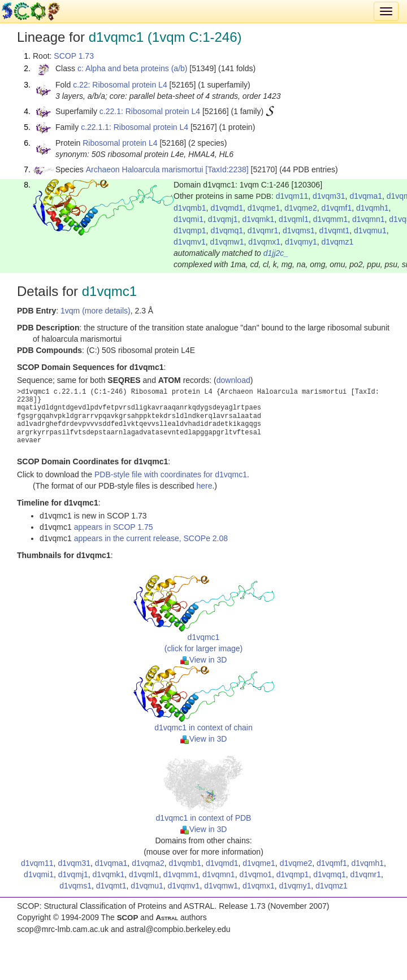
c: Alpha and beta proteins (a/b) (133, 68)
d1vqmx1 (264, 242)
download (233, 380)
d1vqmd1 (227, 208)
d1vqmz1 (337, 242)
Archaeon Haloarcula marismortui (145, 169)
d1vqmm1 (330, 219)
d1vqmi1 (189, 219)
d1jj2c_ (276, 253)
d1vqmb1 (190, 208)
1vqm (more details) (96, 311)
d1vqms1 (299, 230)
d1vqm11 (292, 196)
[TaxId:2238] (227, 169)
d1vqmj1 (223, 219)
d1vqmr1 (263, 230)
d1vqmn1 (369, 219)
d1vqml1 (294, 219)
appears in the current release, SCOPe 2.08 (151, 538)
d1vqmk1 (258, 219)
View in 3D (204, 660)
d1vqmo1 (256, 874)
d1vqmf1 (337, 208)
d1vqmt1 (335, 230)
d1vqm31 (329, 196)
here (204, 486)
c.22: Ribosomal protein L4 (120, 85)
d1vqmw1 (227, 242)
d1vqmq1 (227, 230)
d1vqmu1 (370, 230)
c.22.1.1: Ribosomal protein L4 (135, 127)
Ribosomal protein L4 (120, 143)
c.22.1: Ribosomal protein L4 (150, 111)
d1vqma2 (148, 863)
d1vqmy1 (301, 242)
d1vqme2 (301, 208)
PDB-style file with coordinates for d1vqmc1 (171, 474)
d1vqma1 (366, 196)
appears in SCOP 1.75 (114, 527)
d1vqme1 (264, 208)
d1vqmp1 (190, 230)
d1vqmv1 (190, 242)
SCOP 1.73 (74, 56)
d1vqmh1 (373, 208)
